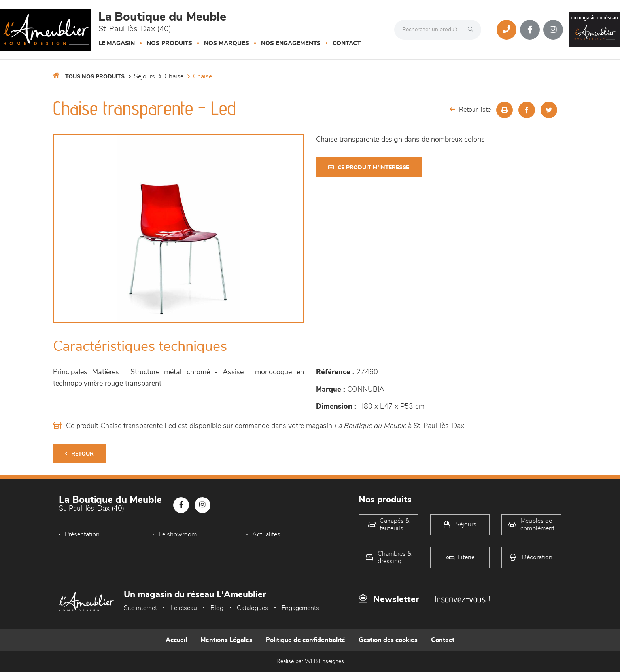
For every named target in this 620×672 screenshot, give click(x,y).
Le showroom (178, 534)
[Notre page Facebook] (530, 30)
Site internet (140, 608)
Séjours (145, 76)
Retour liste (470, 109)
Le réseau (184, 608)
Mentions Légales (226, 640)
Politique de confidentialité (305, 640)
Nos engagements (291, 43)
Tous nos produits (95, 77)
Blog (217, 608)
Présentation (82, 534)
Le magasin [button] (117, 43)
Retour (79, 454)
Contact (347, 43)
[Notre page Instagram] (553, 30)
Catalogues (252, 608)
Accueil (176, 640)
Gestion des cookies (388, 640)
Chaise (174, 76)
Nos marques (227, 43)
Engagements (300, 608)
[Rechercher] (473, 30)
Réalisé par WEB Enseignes (310, 661)
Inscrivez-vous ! (462, 599)
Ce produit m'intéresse (369, 168)
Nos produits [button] (169, 43)
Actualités (266, 534)
